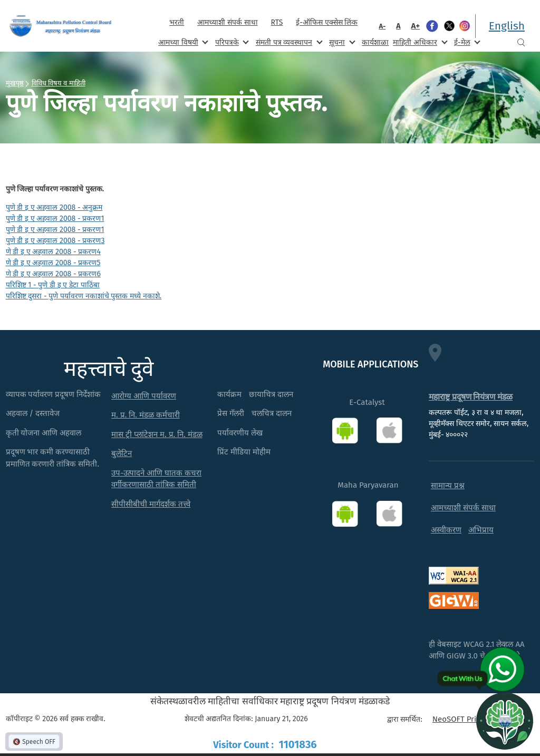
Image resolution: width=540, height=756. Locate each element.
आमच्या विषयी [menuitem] (182, 42)
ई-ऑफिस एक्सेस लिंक (327, 22)
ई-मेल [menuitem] (466, 42)
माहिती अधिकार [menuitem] (419, 42)
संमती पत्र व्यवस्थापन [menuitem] (288, 42)
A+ (416, 26)
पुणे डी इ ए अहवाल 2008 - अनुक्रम (54, 207)
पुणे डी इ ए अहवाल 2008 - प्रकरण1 (55, 219)
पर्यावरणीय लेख (240, 433)
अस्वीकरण (446, 530)
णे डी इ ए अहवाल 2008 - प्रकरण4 (53, 252)
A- (382, 26)
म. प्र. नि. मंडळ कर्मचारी (146, 415)
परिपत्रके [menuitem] (231, 42)
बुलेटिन (122, 453)
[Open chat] (505, 721)
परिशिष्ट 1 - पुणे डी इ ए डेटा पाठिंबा (53, 285)
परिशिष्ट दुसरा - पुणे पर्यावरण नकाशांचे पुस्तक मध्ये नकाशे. (84, 296)
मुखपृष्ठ (15, 83)
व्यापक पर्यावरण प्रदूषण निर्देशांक (54, 394)
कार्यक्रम (229, 394)
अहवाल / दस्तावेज (33, 413)
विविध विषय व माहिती (59, 83)
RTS (277, 22)
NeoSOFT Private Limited (476, 719)
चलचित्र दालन (272, 413)
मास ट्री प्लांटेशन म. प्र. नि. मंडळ (157, 434)
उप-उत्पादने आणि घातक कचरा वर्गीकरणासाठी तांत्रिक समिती (156, 479)
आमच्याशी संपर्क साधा (227, 22)
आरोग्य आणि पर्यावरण (144, 396)
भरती (177, 22)
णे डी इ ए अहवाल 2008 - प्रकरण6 (53, 274)
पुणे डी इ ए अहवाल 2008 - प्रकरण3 (55, 241)
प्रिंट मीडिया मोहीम (244, 452)
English (507, 26)
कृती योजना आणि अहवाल (44, 433)
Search (521, 42)
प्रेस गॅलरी (231, 413)
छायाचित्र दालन (271, 394)
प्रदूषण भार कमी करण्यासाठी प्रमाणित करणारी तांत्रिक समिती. (53, 458)
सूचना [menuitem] (341, 42)
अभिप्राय (481, 530)
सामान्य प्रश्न (448, 486)
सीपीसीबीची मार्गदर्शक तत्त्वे (151, 504)
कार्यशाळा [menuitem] (375, 42)
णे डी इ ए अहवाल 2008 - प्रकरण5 (53, 263)
